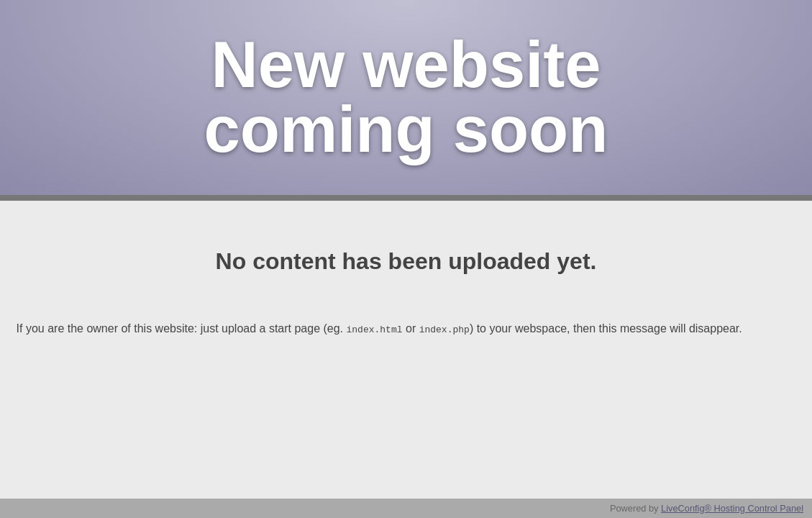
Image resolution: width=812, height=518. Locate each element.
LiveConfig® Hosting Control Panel (732, 508)
